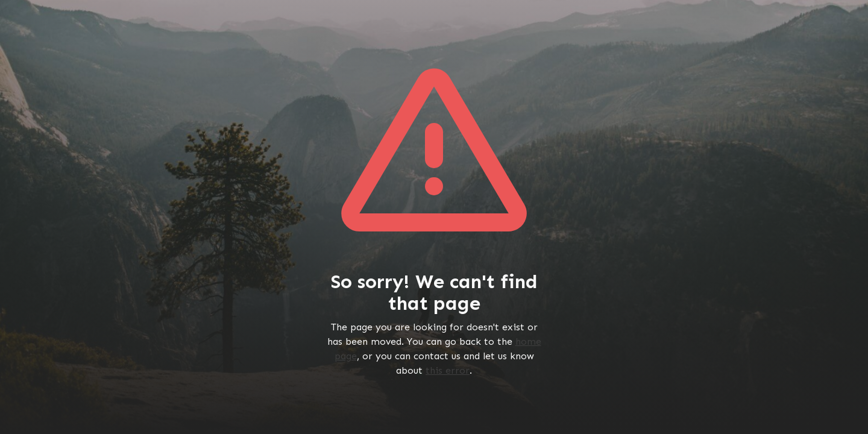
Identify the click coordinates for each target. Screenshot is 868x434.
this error (448, 370)
